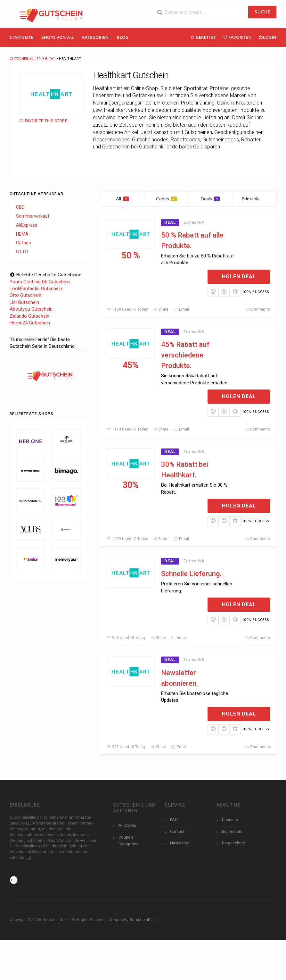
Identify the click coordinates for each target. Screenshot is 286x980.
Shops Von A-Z (58, 37)
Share (161, 309)
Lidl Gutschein (24, 302)
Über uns (230, 820)
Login (267, 37)
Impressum (232, 831)
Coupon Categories (128, 841)
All (122, 199)
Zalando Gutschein (29, 316)
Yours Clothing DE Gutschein (40, 282)
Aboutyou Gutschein (31, 309)
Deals (210, 199)
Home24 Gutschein (30, 323)
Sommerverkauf (33, 216)
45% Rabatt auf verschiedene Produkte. (185, 355)
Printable (254, 199)
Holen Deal (239, 276)
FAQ (174, 820)
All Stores (127, 825)
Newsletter (180, 843)
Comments (257, 309)
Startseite (21, 37)
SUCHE (262, 12)
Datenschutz (233, 843)
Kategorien (95, 37)
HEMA (22, 234)
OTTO (22, 252)
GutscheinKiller (143, 920)
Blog (123, 37)
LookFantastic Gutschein (36, 289)
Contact (177, 831)
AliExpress (27, 225)
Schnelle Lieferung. (191, 574)
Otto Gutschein (25, 295)
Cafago (24, 243)
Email (181, 309)
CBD (20, 207)
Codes (166, 199)
